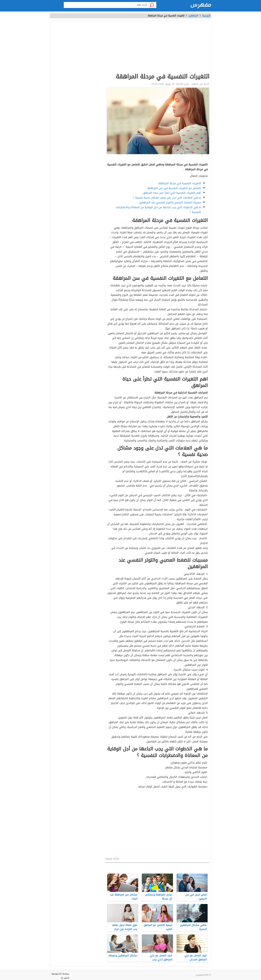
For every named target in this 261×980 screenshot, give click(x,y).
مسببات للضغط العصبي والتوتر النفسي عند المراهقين (170, 202)
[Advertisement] (157, 48)
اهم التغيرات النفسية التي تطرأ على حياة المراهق (172, 193)
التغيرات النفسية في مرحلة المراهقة (180, 183)
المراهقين (193, 16)
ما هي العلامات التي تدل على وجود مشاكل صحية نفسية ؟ (167, 198)
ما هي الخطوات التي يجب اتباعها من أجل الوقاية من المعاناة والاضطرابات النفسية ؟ (158, 210)
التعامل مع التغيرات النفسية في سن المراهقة (174, 188)
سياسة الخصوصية (60, 974)
